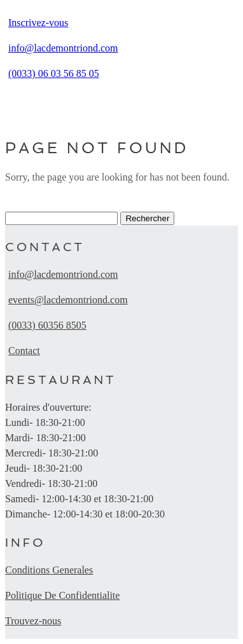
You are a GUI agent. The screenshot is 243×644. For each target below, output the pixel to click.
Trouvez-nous (33, 621)
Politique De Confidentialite (62, 595)
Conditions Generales (49, 570)
